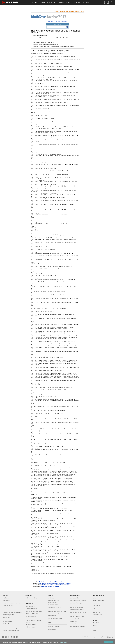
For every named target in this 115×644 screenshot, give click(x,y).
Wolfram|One (7, 598)
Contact (95, 628)
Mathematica (7, 600)
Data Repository (30, 606)
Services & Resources (60, 11)
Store (94, 598)
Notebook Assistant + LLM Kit (11, 603)
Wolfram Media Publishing (78, 626)
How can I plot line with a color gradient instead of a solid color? (55, 583)
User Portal (96, 603)
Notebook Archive (31, 624)
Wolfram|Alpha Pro (8, 615)
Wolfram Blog (52, 629)
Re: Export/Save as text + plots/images (50, 586)
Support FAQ (96, 612)
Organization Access (98, 608)
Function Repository (31, 609)
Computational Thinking (77, 610)
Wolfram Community (54, 627)
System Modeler (8, 608)
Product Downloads (98, 600)
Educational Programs (54, 607)
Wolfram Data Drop (76, 619)
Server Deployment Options (11, 631)
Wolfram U (51, 598)
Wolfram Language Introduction (57, 611)
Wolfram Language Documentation (53, 601)
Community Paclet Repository (34, 611)
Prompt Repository (31, 616)
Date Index (51, 21)
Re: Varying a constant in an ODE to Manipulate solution (53, 582)
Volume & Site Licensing (10, 628)
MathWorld (73, 621)
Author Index (64, 21)
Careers (95, 625)
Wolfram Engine (8, 621)
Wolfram (89, 637)
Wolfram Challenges (76, 603)
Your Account (96, 605)
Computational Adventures (78, 612)
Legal (95, 637)
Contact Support (97, 615)
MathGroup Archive (80, 11)
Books (50, 622)
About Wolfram (97, 623)
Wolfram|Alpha (75, 598)
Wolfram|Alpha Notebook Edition (13, 612)
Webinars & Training (53, 605)
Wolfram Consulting (31, 598)
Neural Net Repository (32, 614)
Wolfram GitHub (30, 627)
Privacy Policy (102, 637)
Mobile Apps (7, 617)
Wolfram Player (7, 624)
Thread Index (57, 21)
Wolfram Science (75, 624)
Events (94, 630)
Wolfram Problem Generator (78, 600)
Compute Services (8, 605)
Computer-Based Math (77, 607)
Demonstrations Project (77, 616)
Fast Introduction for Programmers (54, 615)
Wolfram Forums (70, 11)
